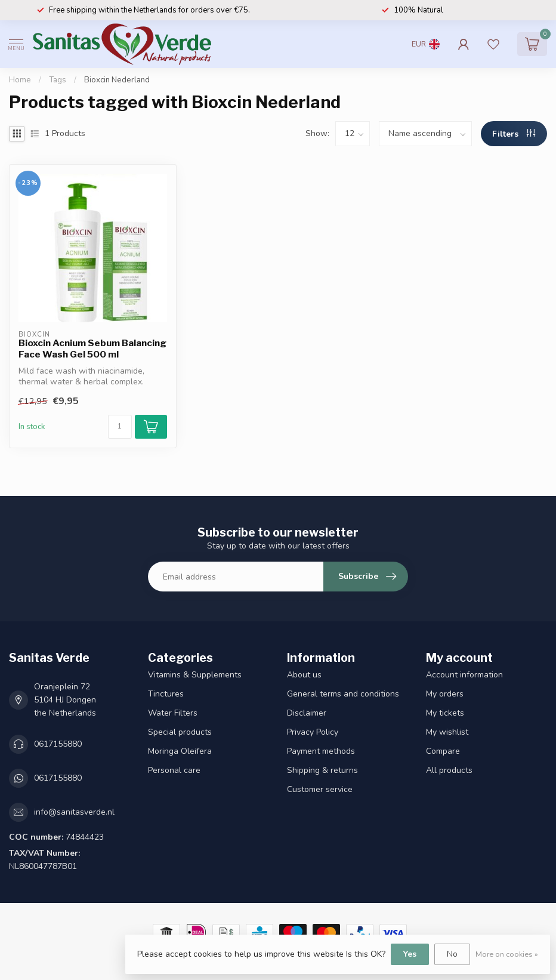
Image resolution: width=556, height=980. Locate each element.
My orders (445, 694)
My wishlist (447, 732)
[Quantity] (120, 427)
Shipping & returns (322, 770)
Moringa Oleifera (180, 751)
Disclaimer (307, 713)
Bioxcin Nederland (117, 80)
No (452, 954)
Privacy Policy (313, 732)
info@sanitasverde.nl (74, 812)
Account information (464, 675)
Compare (443, 751)
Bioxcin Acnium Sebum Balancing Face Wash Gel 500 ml (92, 349)
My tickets (445, 713)
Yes (410, 954)
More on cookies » (507, 954)
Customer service (320, 789)
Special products (180, 732)
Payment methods (321, 751)
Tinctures (166, 694)
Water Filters (173, 713)
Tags (58, 80)
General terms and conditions (343, 694)
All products (449, 770)
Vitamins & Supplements (195, 675)
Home (20, 80)
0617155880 (58, 744)
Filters (514, 134)
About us (304, 675)
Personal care (174, 770)
